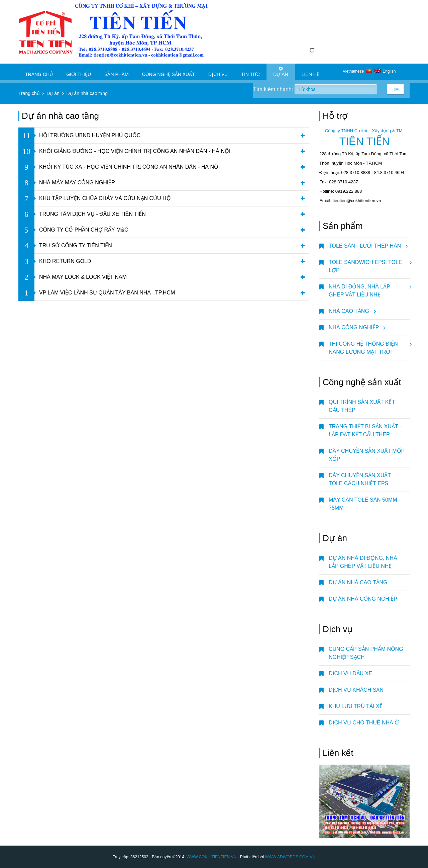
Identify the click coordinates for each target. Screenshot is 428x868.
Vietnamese (359, 71)
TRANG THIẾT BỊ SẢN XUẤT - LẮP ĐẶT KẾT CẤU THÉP (365, 430)
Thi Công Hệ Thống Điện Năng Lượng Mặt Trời (369, 345)
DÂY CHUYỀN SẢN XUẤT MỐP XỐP (367, 455)
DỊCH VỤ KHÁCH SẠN (356, 690)
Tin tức (250, 72)
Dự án (281, 72)
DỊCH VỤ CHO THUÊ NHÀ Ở (364, 723)
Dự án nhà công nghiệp (363, 599)
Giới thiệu (79, 72)
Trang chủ (39, 72)
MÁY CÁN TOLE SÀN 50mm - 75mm (364, 504)
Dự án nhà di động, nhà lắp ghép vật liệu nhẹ (363, 562)
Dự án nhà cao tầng (358, 582)
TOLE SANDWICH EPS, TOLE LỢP (369, 264)
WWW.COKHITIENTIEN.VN (211, 857)
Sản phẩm (116, 72)
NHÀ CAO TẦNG (351, 311)
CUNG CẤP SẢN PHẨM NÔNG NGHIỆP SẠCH (366, 653)
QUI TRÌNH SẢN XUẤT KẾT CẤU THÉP (362, 406)
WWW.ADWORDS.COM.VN (290, 857)
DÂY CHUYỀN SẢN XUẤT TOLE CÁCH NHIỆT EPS (360, 479)
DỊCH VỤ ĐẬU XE (350, 673)
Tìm (395, 89)
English (385, 71)
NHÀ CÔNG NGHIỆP (356, 328)
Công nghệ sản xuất (169, 72)
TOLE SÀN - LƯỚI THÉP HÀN (367, 246)
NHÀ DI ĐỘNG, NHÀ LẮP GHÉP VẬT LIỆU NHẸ (369, 288)
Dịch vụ (218, 72)
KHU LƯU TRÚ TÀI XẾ (356, 706)
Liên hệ (310, 72)
